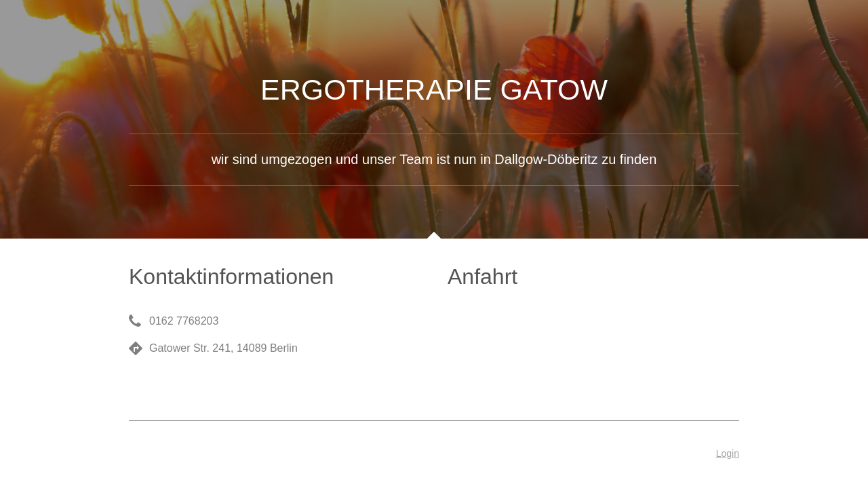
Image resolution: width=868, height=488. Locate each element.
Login (728, 453)
